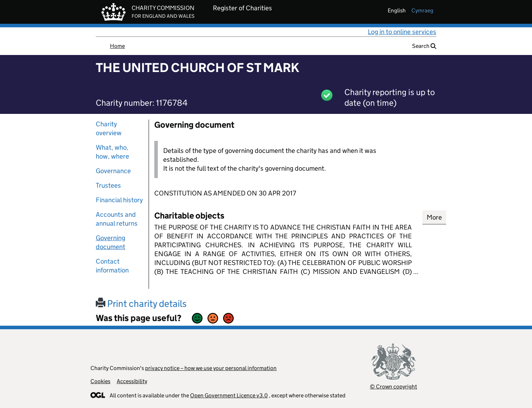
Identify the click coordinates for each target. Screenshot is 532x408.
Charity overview (109, 128)
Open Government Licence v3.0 (229, 395)
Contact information (112, 266)
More (434, 217)
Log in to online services (402, 32)
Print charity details (141, 304)
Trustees (108, 185)
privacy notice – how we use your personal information (211, 368)
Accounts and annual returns (117, 219)
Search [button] (424, 46)
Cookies (100, 381)
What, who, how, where (112, 152)
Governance (113, 171)
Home (117, 46)
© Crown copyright (394, 387)
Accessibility (132, 381)
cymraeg (422, 10)
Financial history (119, 200)
